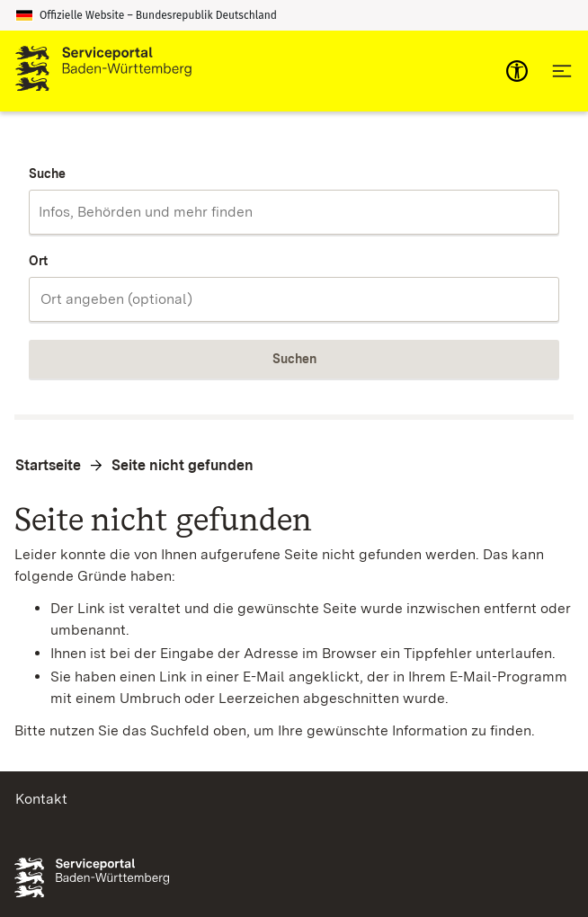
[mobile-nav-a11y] (517, 71)
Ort (38, 261)
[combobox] (294, 212)
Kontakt (41, 799)
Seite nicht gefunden (183, 465)
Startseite (48, 465)
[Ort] (294, 299)
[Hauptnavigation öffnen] (562, 71)
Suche (47, 174)
